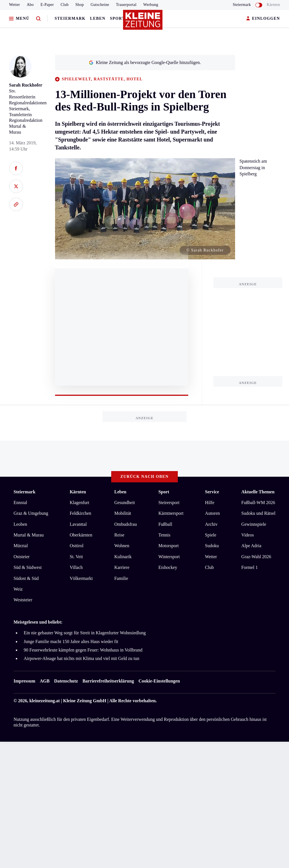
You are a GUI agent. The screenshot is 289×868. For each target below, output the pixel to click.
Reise (119, 535)
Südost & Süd (26, 578)
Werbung (151, 5)
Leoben (20, 524)
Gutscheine (100, 5)
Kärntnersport (171, 513)
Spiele (211, 535)
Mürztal (21, 546)
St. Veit (76, 557)
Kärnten (273, 5)
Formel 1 (249, 567)
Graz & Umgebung (31, 513)
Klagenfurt (79, 503)
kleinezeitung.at (45, 701)
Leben (98, 18)
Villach (76, 567)
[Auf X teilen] (16, 186)
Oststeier (22, 557)
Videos (248, 535)
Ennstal (20, 503)
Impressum (24, 681)
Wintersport (169, 557)
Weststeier (23, 600)
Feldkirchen (80, 513)
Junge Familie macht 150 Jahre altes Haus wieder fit (71, 641)
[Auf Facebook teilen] (16, 168)
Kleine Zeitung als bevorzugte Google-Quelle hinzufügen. (145, 62)
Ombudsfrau (126, 524)
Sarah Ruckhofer (26, 85)
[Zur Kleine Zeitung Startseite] (143, 22)
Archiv (211, 524)
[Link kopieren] (16, 204)
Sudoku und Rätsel (258, 513)
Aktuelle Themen (258, 492)
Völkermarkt (81, 578)
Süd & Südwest (28, 567)
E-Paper (47, 5)
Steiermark (70, 18)
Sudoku (212, 546)
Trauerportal (126, 5)
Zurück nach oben (145, 477)
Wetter (15, 5)
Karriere (122, 567)
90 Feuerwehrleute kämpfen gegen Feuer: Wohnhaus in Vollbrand (83, 650)
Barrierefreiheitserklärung (108, 681)
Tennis (164, 535)
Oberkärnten (81, 535)
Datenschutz (66, 681)
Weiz (18, 589)
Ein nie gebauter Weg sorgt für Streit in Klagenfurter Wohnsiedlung (85, 633)
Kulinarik (123, 557)
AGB (45, 681)
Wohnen (122, 546)
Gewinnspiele (254, 524)
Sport (118, 18)
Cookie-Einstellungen (159, 681)
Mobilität (123, 513)
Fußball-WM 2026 (258, 503)
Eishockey (168, 567)
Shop (80, 5)
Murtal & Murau (29, 535)
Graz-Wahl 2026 (256, 557)
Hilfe (210, 503)
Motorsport (168, 546)
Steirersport (169, 503)
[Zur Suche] (38, 19)
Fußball (165, 524)
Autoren (212, 513)
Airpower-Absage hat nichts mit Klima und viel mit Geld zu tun (81, 658)
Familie (121, 578)
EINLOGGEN (263, 19)
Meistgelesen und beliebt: (38, 622)
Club (65, 5)
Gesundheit (125, 503)
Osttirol (77, 546)
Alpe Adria (251, 546)
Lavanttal (78, 524)
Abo (30, 5)
